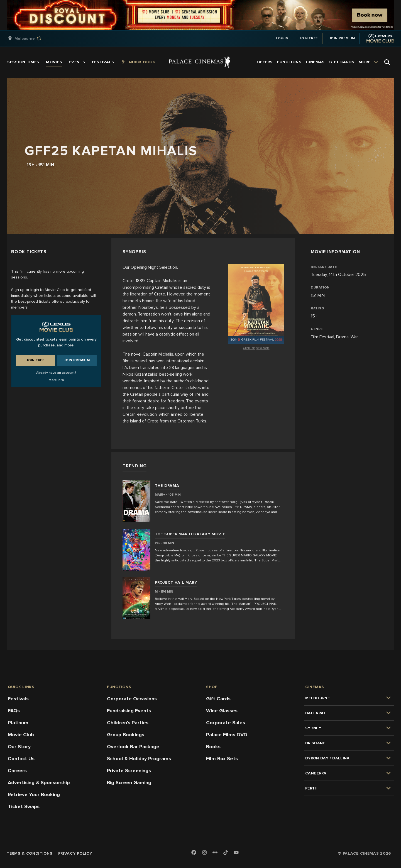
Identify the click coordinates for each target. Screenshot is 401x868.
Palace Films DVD (227, 735)
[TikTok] (226, 852)
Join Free (309, 38)
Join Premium (342, 38)
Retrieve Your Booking (34, 794)
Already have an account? (56, 373)
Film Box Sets (222, 759)
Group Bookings (126, 735)
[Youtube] (236, 853)
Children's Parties (128, 723)
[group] (30, 38)
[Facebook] (194, 853)
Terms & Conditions (30, 853)
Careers (17, 771)
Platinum (18, 723)
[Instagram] (204, 853)
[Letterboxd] (215, 852)
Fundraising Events (129, 711)
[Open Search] (387, 62)
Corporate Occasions (132, 699)
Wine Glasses (222, 711)
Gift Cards (218, 699)
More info (56, 380)
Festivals (18, 699)
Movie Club (21, 735)
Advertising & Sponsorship (39, 783)
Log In (282, 38)
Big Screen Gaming (129, 783)
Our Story (19, 747)
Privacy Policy (75, 853)
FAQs (14, 711)
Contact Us (21, 759)
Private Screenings (129, 771)
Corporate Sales (226, 723)
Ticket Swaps (24, 806)
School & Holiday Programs (139, 759)
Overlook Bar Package (133, 747)
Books (213, 747)
